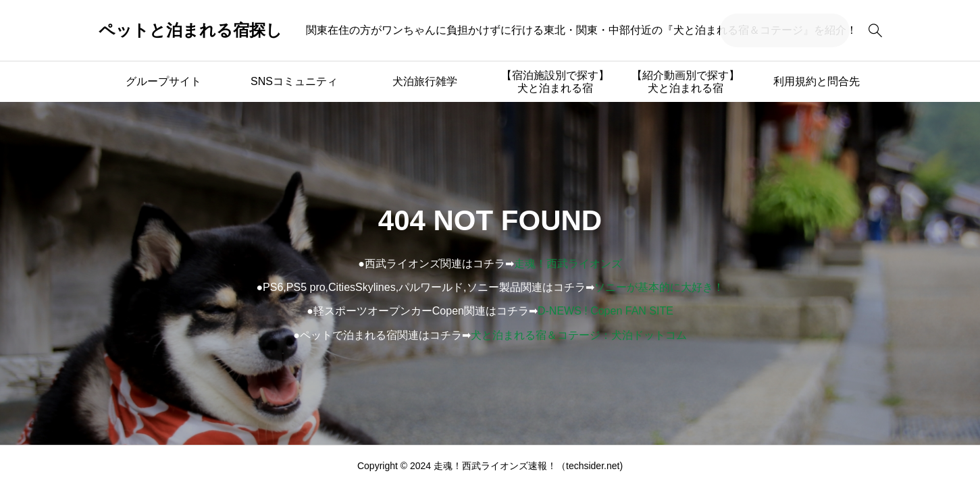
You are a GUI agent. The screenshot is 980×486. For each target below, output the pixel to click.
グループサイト (163, 81)
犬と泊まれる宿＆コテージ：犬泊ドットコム (579, 335)
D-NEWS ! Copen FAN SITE (605, 311)
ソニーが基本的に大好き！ (659, 287)
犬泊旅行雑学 (425, 81)
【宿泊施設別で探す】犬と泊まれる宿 (555, 82)
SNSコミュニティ (294, 81)
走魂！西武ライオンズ (568, 264)
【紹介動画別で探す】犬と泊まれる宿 (686, 82)
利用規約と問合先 (817, 81)
